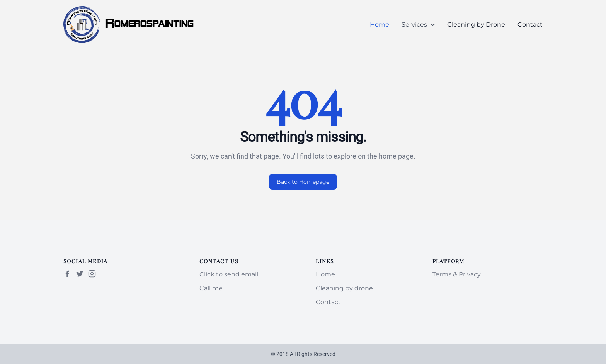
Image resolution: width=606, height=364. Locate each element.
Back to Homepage (303, 182)
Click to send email (229, 274)
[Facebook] (67, 274)
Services (418, 25)
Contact (530, 25)
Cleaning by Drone (476, 25)
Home (380, 25)
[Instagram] (92, 274)
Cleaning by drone (344, 288)
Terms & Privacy (457, 274)
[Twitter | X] (80, 274)
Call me (211, 288)
